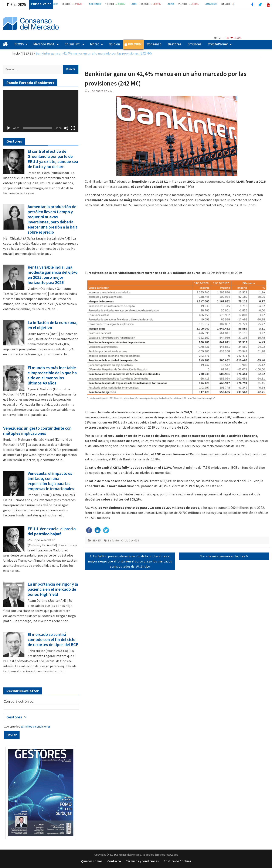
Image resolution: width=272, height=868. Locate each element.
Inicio (16, 53)
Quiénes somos (92, 861)
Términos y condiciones (142, 861)
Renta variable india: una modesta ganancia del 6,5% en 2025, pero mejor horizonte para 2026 (52, 275)
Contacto (114, 861)
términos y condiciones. (36, 726)
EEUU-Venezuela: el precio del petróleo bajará (52, 531)
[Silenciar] (66, 128)
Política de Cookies (177, 861)
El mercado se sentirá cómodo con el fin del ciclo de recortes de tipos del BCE (53, 639)
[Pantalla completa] (73, 128)
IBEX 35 (28, 53)
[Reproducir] (9, 128)
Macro (95, 44)
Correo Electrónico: (19, 701)
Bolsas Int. (73, 44)
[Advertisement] (177, 240)
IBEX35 (19, 44)
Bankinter (114, 540)
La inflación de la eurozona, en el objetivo (53, 325)
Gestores (175, 44)
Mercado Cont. (44, 44)
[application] (41, 111)
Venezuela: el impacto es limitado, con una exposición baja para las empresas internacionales (51, 481)
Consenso (154, 44)
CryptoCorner (218, 44)
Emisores (195, 44)
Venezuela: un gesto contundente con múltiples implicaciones (37, 431)
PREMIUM (135, 44)
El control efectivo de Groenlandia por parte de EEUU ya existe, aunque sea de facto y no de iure (53, 159)
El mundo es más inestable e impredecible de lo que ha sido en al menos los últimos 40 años (52, 375)
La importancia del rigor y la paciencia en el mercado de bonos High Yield (53, 589)
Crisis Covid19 (130, 540)
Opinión (114, 44)
